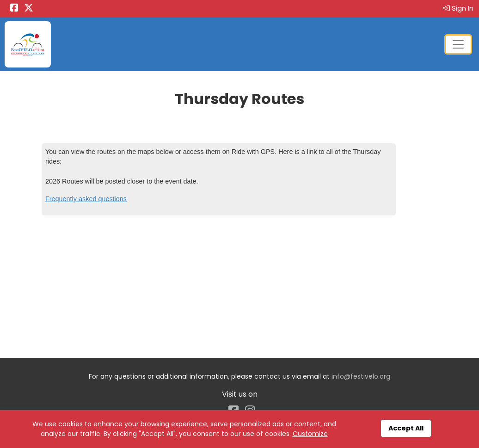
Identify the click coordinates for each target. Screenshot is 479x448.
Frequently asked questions (86, 199)
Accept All (406, 428)
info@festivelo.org (361, 376)
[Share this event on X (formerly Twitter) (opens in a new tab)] (29, 9)
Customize (310, 434)
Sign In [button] (458, 8)
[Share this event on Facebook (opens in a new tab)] (14, 9)
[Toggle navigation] (458, 44)
